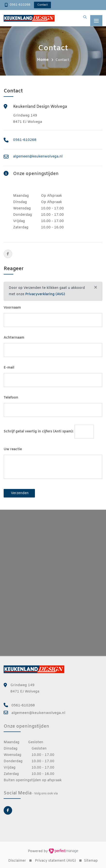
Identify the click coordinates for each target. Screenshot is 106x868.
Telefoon (11, 398)
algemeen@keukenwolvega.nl (38, 157)
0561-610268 (20, 5)
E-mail (9, 368)
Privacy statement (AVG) (55, 861)
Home (43, 60)
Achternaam (14, 338)
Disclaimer (17, 861)
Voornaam (12, 308)
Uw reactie (13, 449)
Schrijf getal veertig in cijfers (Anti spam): (39, 432)
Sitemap (91, 861)
